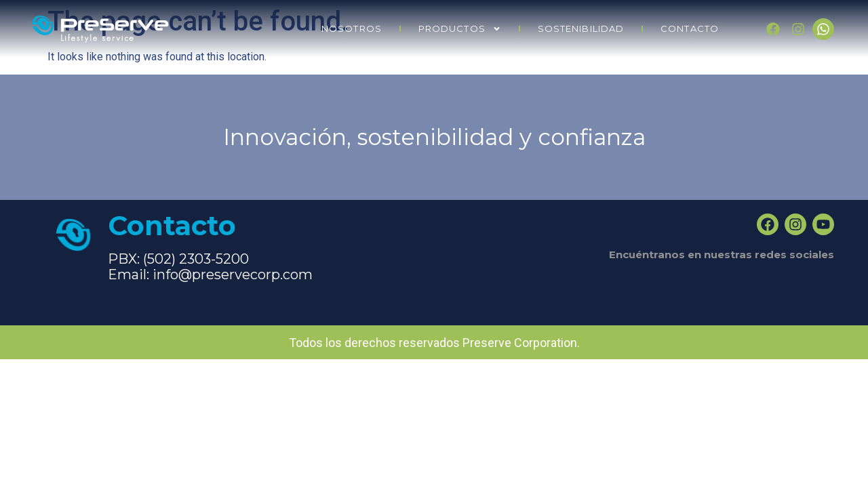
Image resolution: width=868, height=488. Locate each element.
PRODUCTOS (460, 29)
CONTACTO (690, 28)
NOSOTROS (352, 28)
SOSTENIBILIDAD (581, 28)
